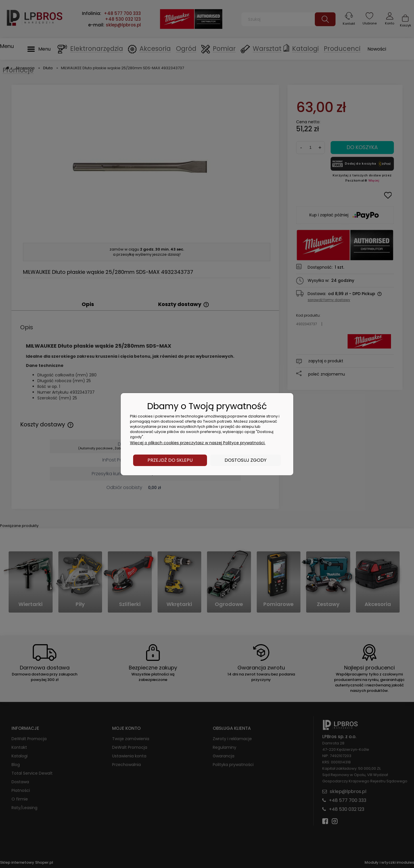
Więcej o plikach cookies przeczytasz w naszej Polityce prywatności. (198, 443)
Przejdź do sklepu (170, 460)
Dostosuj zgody (246, 460)
